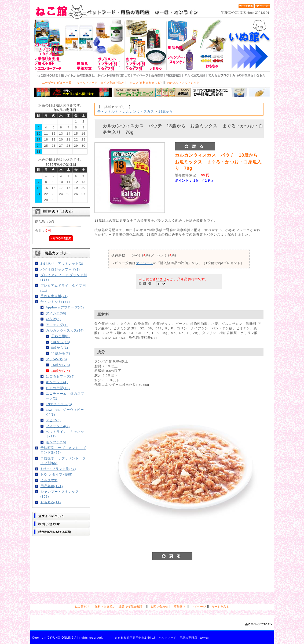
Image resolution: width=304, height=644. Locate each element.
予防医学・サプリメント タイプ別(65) (63, 460)
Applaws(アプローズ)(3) (65, 307)
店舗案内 (180, 607)
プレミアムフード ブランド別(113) (64, 277)
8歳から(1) (60, 348)
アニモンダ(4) (57, 325)
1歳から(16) (61, 342)
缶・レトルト (108, 111)
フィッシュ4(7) (58, 426)
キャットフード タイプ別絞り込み (101, 83)
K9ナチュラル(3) (59, 404)
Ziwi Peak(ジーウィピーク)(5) (65, 412)
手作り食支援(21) (54, 296)
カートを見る (220, 607)
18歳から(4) (61, 371)
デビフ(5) (53, 420)
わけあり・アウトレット (183, 83)
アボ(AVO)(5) (57, 359)
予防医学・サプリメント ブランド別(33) (63, 450)
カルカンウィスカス (138, 111)
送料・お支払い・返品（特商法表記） (120, 607)
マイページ (144, 263)
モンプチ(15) (56, 442)
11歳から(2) (61, 353)
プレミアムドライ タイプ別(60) (63, 288)
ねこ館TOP (82, 607)
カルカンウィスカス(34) (65, 330)
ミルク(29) (49, 480)
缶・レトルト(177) (55, 302)
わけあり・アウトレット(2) (62, 263)
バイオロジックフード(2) (60, 269)
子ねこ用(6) (61, 336)
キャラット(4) (57, 382)
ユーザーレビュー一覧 (57, 83)
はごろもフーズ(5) (60, 376)
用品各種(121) (52, 486)
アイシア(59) (56, 313)
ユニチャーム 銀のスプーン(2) (65, 396)
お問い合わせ (159, 607)
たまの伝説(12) (58, 388)
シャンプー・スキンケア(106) (60, 494)
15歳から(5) (61, 365)
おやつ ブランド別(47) (58, 469)
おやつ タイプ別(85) (57, 474)
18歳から (166, 111)
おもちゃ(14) (51, 502)
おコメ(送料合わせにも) (146, 83)
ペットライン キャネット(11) (65, 434)
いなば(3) (53, 319)
